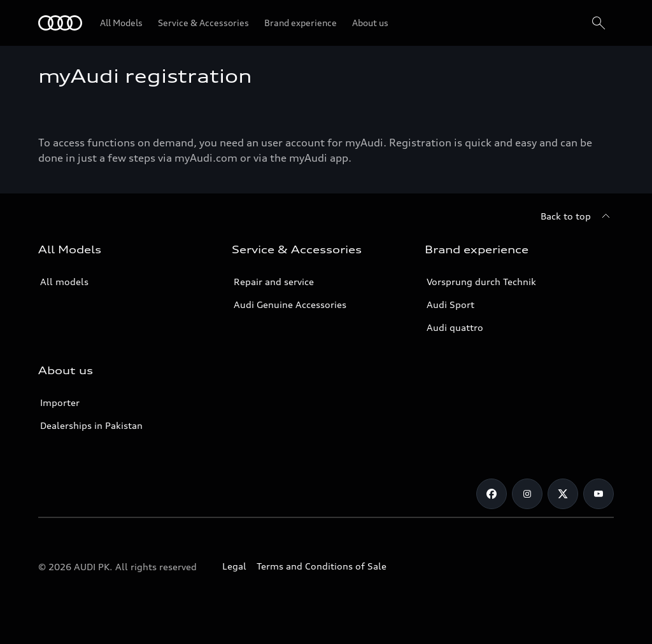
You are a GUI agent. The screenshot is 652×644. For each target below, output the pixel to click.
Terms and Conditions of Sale (322, 566)
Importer (60, 402)
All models (64, 282)
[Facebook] (492, 494)
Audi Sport (450, 304)
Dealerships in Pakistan (91, 425)
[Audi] (60, 23)
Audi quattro (455, 327)
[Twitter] (563, 494)
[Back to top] (577, 216)
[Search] (599, 23)
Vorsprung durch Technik (481, 282)
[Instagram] (527, 494)
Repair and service (274, 282)
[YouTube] (599, 494)
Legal (234, 566)
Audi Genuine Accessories (290, 304)
